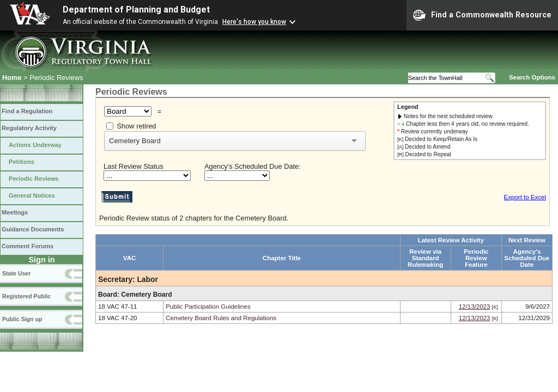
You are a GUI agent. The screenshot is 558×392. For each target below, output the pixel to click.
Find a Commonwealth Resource (482, 15)
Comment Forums (28, 246)
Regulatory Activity (29, 128)
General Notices (32, 195)
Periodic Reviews (34, 179)
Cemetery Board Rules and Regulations (221, 318)
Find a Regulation (27, 111)
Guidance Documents (33, 229)
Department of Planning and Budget (136, 10)
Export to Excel (525, 197)
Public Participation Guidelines (208, 307)
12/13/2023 (475, 307)
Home (12, 78)
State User (16, 273)
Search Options (532, 77)
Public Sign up (22, 319)
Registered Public (26, 296)
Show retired (137, 126)
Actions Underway (35, 145)
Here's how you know (254, 22)
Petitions (22, 162)
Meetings (15, 212)
